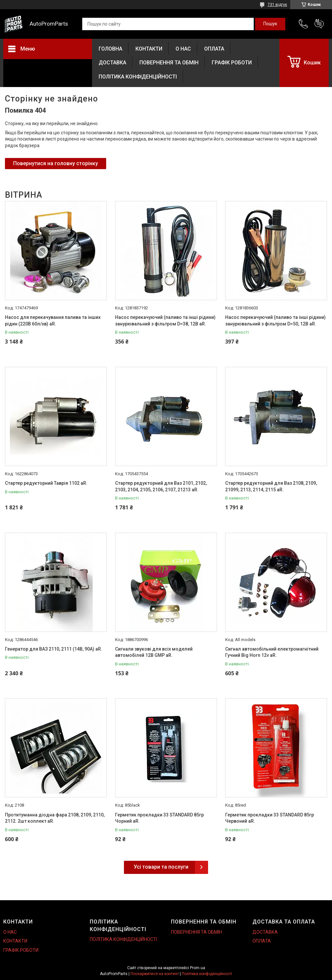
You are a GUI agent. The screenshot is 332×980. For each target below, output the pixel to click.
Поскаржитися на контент (155, 974)
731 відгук (277, 5)
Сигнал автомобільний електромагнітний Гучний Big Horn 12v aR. (272, 652)
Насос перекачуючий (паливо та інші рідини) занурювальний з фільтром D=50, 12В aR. (275, 321)
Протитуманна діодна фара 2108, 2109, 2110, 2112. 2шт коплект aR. (55, 818)
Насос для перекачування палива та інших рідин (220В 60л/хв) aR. (53, 321)
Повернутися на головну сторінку (56, 163)
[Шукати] (270, 24)
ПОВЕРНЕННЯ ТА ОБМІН (169, 63)
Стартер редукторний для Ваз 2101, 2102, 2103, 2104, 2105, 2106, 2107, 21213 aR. (161, 486)
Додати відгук (319, 24)
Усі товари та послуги (161, 867)
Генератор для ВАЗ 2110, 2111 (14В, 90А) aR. (54, 649)
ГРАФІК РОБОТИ (232, 63)
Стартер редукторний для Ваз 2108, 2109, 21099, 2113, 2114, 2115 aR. (271, 486)
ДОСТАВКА (112, 63)
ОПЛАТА (214, 49)
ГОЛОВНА (110, 49)
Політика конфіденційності (207, 974)
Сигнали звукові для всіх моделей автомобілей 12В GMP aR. (154, 652)
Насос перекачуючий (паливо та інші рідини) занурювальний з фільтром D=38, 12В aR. (165, 321)
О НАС (183, 49)
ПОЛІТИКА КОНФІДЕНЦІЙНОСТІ (138, 77)
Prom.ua (198, 968)
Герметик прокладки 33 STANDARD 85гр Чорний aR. (159, 818)
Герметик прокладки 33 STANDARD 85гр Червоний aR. (270, 818)
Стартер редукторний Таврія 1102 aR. (46, 483)
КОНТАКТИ (149, 49)
